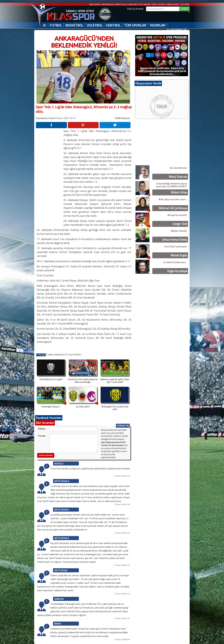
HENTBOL (113, 25)
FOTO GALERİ (144, 4)
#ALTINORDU (75, 355)
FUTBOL (56, 25)
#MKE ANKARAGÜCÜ (58, 355)
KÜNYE (118, 4)
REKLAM (133, 4)
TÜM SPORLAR (135, 25)
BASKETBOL (74, 25)
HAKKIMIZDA (107, 4)
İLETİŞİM (185, 4)
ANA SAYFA (95, 4)
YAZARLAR (157, 25)
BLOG (125, 4)
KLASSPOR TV (177, 30)
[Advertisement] (49, 176)
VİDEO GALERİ (158, 4)
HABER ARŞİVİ (173, 4)
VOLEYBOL (95, 25)
